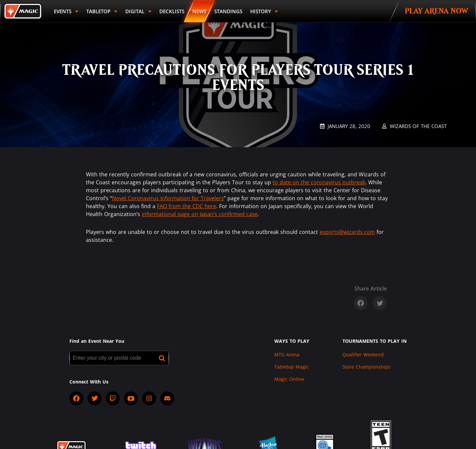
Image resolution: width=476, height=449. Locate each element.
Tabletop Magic (292, 367)
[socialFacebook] (76, 398)
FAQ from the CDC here (187, 206)
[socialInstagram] (149, 398)
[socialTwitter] (95, 398)
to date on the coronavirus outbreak (319, 182)
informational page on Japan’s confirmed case (200, 214)
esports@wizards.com (347, 232)
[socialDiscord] (167, 398)
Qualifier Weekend (363, 355)
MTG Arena (287, 355)
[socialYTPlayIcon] (131, 398)
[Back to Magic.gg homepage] (23, 11)
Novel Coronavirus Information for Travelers (168, 198)
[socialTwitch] (113, 398)
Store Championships (366, 367)
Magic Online (289, 379)
